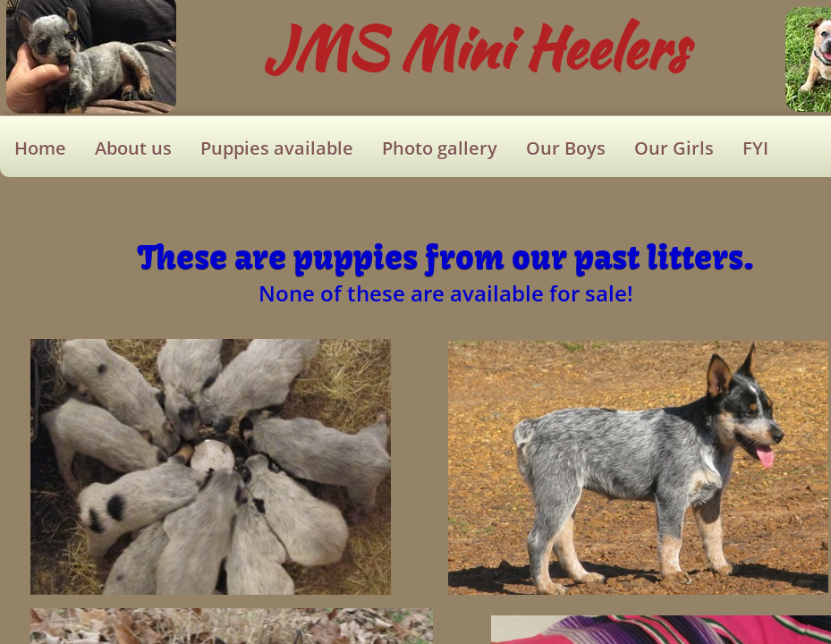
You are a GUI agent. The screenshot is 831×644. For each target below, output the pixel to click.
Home (40, 148)
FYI (755, 148)
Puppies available (277, 148)
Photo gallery (440, 148)
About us (133, 148)
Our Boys (566, 148)
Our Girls (674, 148)
